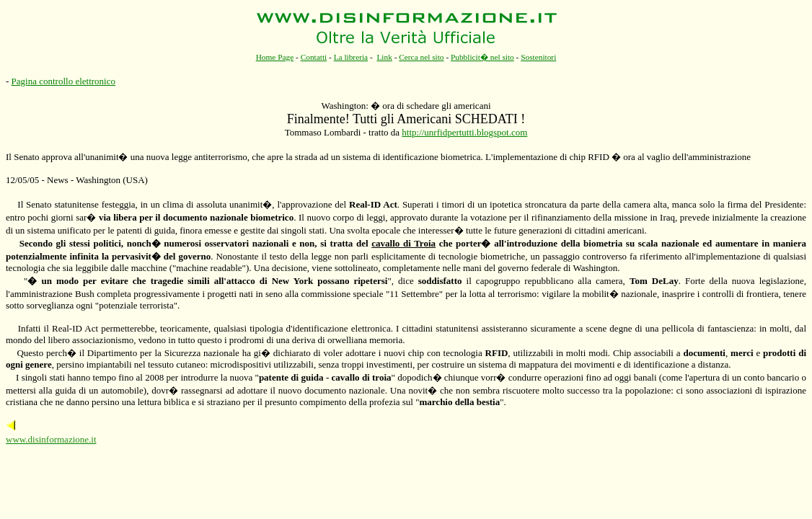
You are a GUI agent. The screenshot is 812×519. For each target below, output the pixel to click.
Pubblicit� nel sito (482, 57)
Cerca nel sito (421, 57)
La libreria (351, 57)
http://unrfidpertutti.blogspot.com (464, 132)
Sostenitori (538, 57)
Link (384, 57)
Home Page (275, 57)
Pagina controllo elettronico (63, 81)
